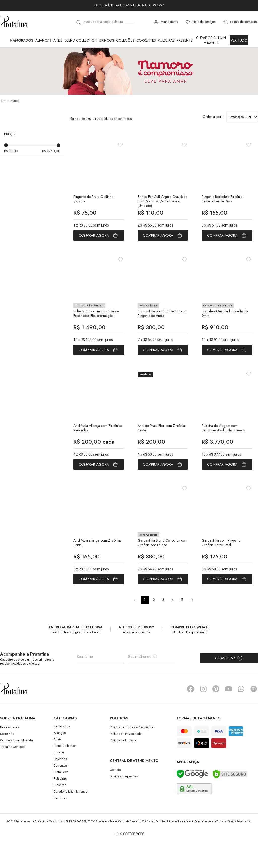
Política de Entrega (123, 765)
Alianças (43, 40)
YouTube (229, 713)
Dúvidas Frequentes (124, 801)
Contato (115, 795)
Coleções (125, 40)
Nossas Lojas (10, 752)
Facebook (191, 713)
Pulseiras (166, 40)
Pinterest (216, 713)
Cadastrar (229, 683)
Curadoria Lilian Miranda (211, 40)
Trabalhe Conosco (13, 772)
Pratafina (14, 22)
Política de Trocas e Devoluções (132, 752)
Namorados (22, 40)
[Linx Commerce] (129, 858)
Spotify (254, 713)
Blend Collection (81, 40)
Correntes (146, 40)
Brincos (107, 40)
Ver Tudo (239, 40)
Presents (185, 40)
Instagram (203, 713)
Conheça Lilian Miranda (16, 765)
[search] (79, 22)
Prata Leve (61, 797)
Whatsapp (241, 713)
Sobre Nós (7, 759)
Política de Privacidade (126, 759)
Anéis (58, 40)
